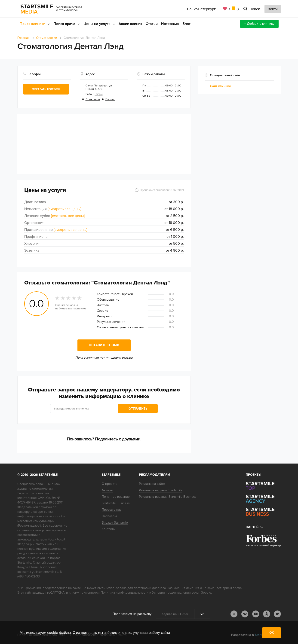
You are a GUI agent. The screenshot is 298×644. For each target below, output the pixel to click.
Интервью (170, 24)
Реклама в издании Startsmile (161, 490)
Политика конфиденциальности (124, 593)
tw (277, 614)
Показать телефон (46, 89)
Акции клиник (130, 24)
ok (267, 614)
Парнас (110, 99)
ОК (272, 633)
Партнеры (109, 516)
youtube (256, 614)
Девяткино (93, 99)
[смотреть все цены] (64, 209)
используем (36, 633)
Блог (186, 24)
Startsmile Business (116, 503)
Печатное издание (116, 497)
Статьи (152, 24)
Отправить (138, 409)
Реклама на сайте (152, 484)
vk (245, 614)
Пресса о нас (112, 510)
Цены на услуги (97, 24)
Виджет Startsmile (115, 523)
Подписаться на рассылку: (132, 614)
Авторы (107, 490)
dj (234, 614)
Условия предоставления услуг (176, 593)
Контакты (109, 529)
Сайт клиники (220, 86)
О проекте (110, 484)
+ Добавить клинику (259, 24)
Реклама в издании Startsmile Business (168, 497)
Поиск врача (64, 24)
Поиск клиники (32, 24)
